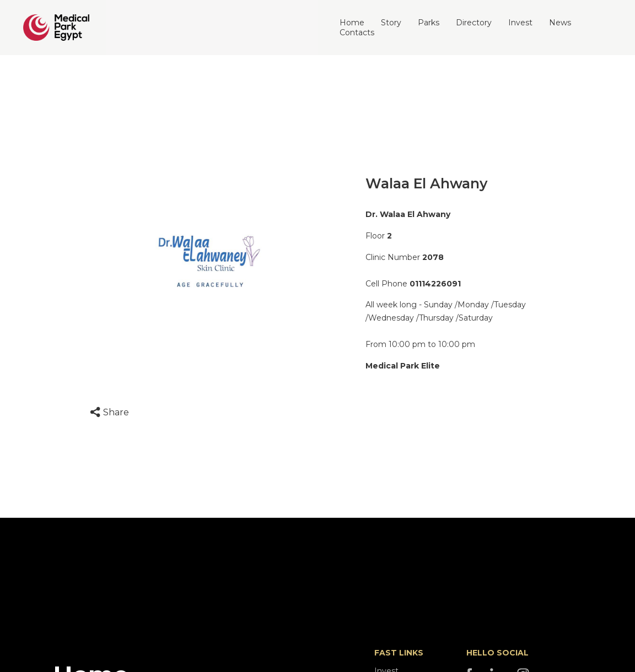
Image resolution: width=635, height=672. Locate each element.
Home (352, 23)
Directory (474, 23)
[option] (209, 262)
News (560, 23)
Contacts (357, 32)
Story (391, 23)
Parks (429, 23)
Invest (520, 23)
